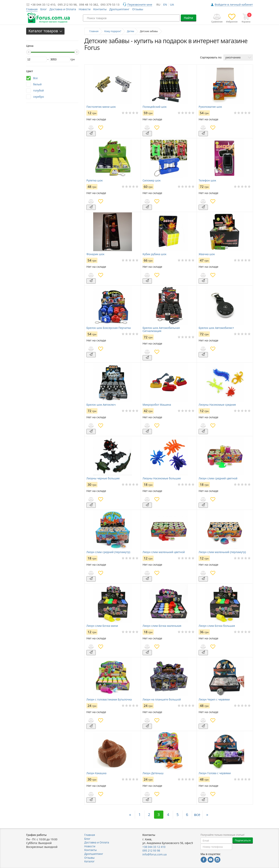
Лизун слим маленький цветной (164, 552)
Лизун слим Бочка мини (102, 626)
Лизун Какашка (96, 773)
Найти (188, 18)
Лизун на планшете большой (162, 700)
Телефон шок (207, 180)
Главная (90, 835)
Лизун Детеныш (153, 773)
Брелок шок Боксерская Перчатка (109, 328)
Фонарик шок (95, 254)
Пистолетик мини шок (101, 107)
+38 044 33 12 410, (43, 4)
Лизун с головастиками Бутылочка (109, 700)
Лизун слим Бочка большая (217, 626)
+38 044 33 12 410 (154, 847)
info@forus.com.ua (155, 854)
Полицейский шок (155, 107)
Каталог (89, 861)
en (165, 4)
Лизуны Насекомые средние (217, 405)
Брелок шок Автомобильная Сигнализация (161, 329)
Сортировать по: (211, 57)
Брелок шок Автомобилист (216, 328)
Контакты (100, 9)
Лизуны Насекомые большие (162, 478)
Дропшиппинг (119, 9)
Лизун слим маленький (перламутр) (222, 552)
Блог (44, 9)
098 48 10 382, (89, 4)
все (197, 815)
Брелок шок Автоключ (101, 405)
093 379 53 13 (110, 4)
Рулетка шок (95, 180)
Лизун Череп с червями (214, 700)
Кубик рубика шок (155, 254)
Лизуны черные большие (103, 478)
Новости (85, 9)
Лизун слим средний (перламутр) (108, 552)
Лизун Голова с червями (215, 773)
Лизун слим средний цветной (218, 478)
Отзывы (138, 9)
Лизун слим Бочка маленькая (162, 626)
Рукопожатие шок (210, 107)
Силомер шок (152, 180)
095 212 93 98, (68, 4)
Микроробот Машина (157, 405)
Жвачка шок (207, 254)
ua (172, 4)
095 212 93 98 (151, 850)
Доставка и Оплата (63, 9)
